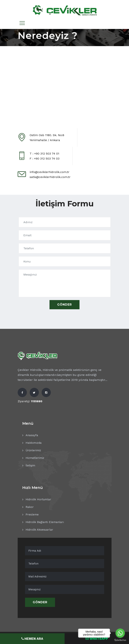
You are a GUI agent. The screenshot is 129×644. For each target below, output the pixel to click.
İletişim (30, 465)
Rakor (30, 507)
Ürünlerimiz (33, 450)
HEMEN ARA (32, 639)
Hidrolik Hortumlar (38, 499)
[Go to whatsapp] (120, 633)
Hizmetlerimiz (35, 458)
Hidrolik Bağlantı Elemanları (45, 522)
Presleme (32, 515)
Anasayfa (32, 435)
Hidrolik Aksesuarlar (39, 530)
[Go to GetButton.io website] (120, 640)
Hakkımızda (34, 443)
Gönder (40, 602)
